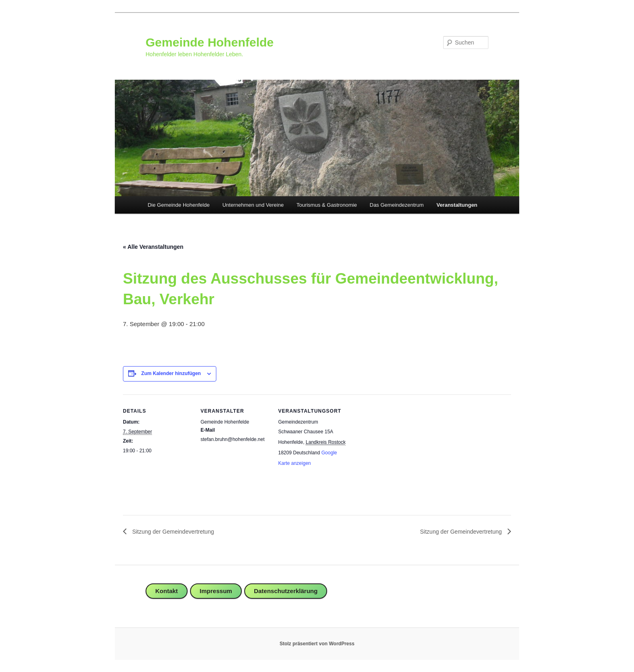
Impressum (216, 591)
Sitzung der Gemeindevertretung (172, 532)
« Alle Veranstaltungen (153, 247)
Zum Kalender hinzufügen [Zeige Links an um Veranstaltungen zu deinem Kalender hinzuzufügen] (171, 373)
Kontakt (167, 591)
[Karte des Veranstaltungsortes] (398, 450)
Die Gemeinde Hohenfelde (179, 205)
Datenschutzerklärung (286, 591)
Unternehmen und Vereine (253, 205)
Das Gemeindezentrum (397, 205)
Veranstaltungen (457, 205)
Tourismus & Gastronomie (327, 205)
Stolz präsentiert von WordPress (317, 644)
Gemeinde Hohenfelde (210, 42)
